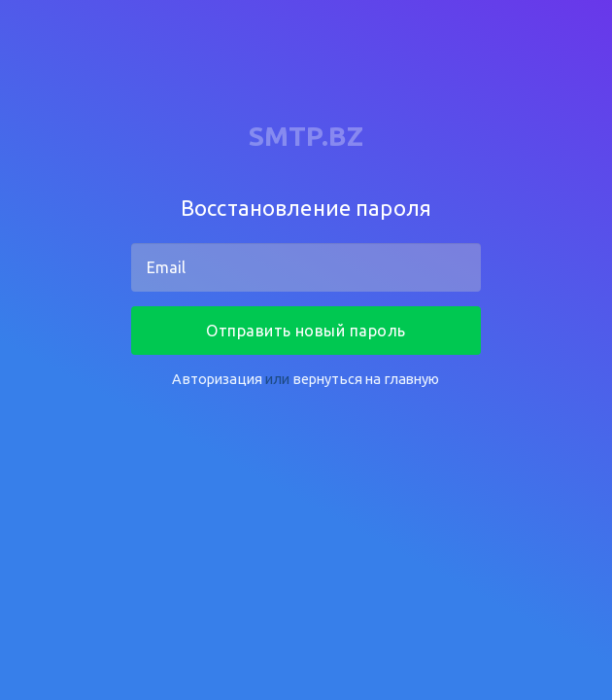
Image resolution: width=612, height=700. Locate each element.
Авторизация (217, 379)
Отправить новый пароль (306, 331)
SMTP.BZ (306, 136)
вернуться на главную (367, 379)
